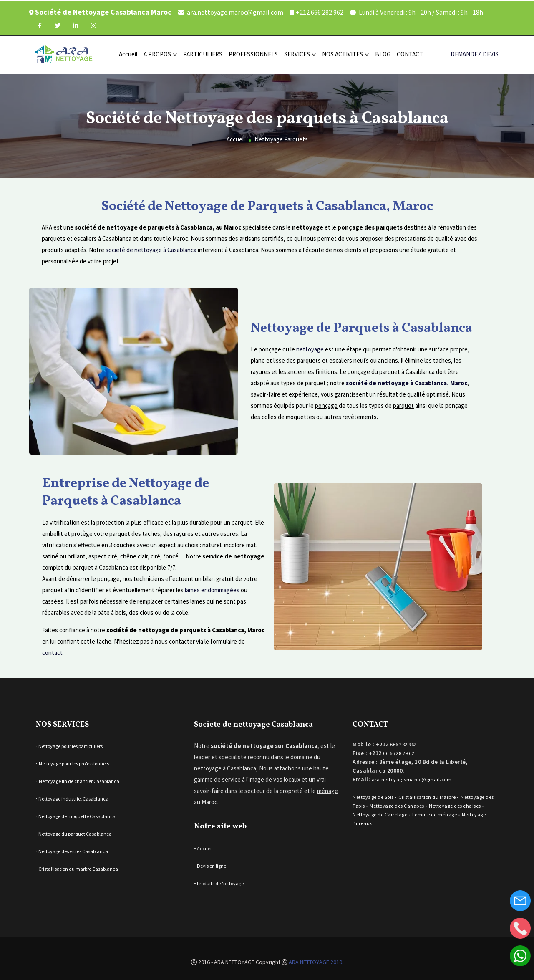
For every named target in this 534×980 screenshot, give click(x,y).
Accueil (128, 53)
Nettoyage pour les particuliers (70, 744)
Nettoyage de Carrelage (380, 812)
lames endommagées (212, 587)
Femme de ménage (435, 812)
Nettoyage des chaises (455, 804)
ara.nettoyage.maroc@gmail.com (235, 11)
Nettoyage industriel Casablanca (73, 797)
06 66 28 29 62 (399, 751)
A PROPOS (160, 53)
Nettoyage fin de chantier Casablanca (79, 779)
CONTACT (410, 53)
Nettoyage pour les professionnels (74, 762)
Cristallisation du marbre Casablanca (78, 867)
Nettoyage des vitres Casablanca (73, 849)
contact (52, 650)
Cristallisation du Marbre (428, 795)
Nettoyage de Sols (374, 795)
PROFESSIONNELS (253, 53)
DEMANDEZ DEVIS (475, 53)
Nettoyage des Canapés (397, 804)
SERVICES (300, 53)
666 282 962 (403, 742)
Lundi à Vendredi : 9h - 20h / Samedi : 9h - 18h (421, 11)
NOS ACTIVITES (345, 53)
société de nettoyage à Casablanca (151, 248)
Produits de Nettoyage (220, 881)
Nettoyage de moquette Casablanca (77, 814)
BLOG (383, 53)
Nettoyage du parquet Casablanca (75, 832)
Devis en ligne (211, 863)
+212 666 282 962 (320, 11)
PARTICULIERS (203, 53)
